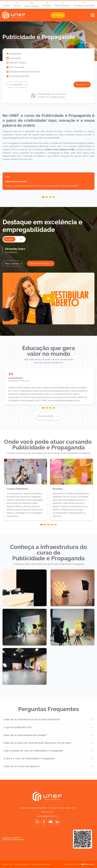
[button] (43, 197)
